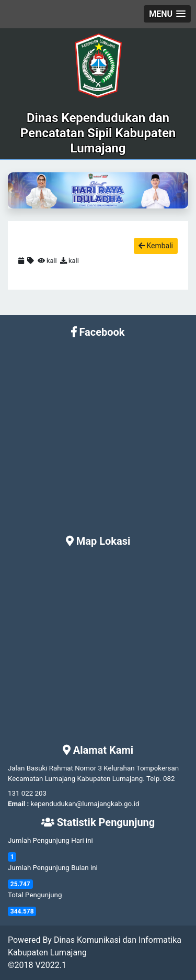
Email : (18, 804)
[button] (167, 14)
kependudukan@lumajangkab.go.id (85, 804)
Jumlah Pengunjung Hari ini (50, 840)
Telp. (154, 779)
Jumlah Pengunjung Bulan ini (53, 868)
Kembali (156, 246)
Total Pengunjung (35, 895)
